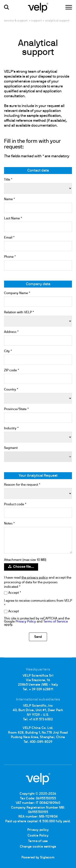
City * (8, 351)
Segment (11, 448)
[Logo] (38, 7)
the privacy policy (35, 578)
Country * (11, 390)
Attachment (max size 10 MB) (25, 560)
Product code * (15, 504)
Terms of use (38, 841)
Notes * (9, 524)
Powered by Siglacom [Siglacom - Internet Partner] (38, 858)
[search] (7, 7)
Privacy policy (38, 830)
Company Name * (17, 293)
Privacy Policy (26, 622)
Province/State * (16, 409)
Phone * (10, 257)
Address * (11, 332)
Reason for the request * (22, 485)
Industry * (11, 428)
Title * (8, 180)
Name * (10, 199)
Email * (9, 238)
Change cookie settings (38, 847)
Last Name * (13, 219)
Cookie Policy (38, 836)
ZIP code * (12, 370)
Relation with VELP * (19, 312)
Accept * (15, 593)
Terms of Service (56, 622)
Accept (14, 611)
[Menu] (69, 7)
